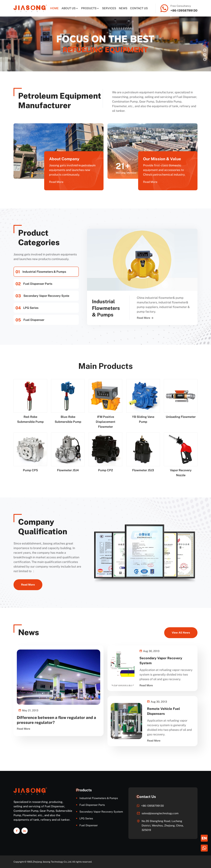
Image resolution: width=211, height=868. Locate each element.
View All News (181, 633)
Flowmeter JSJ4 (68, 470)
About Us (68, 8)
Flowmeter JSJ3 (143, 470)
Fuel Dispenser (30, 320)
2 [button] (205, 50)
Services (109, 8)
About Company (64, 159)
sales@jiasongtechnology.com (160, 813)
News (123, 8)
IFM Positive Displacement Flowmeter (105, 422)
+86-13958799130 (184, 10)
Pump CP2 (105, 470)
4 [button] (205, 59)
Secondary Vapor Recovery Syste (42, 296)
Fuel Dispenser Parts (34, 284)
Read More (56, 182)
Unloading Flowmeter (181, 417)
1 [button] (205, 46)
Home (54, 8)
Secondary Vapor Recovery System (101, 812)
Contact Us (139, 8)
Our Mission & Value (162, 159)
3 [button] (205, 55)
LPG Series (27, 308)
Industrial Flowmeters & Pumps (41, 272)
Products (89, 8)
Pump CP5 (30, 470)
